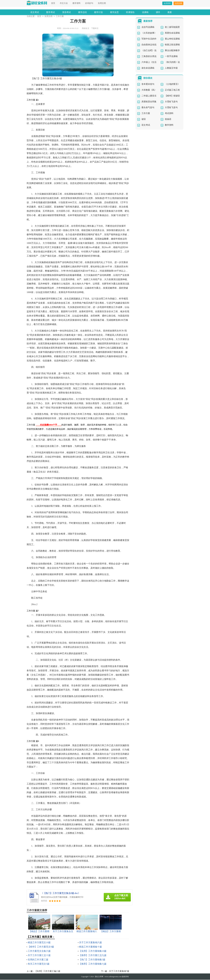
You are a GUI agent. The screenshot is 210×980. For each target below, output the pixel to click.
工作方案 (60, 17)
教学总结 (82, 12)
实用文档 (102, 3)
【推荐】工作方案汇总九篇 (93, 956)
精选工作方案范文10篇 (39, 943)
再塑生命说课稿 (172, 33)
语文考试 (35, 12)
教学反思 (114, 12)
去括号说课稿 (148, 27)
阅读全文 (86, 29)
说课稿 (145, 12)
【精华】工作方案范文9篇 (41, 947)
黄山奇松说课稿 (172, 39)
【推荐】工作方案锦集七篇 (93, 964)
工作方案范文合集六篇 (39, 951)
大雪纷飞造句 (171, 102)
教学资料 (77, 3)
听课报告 (130, 12)
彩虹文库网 (99, 977)
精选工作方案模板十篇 (90, 947)
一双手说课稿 (171, 57)
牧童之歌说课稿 (172, 45)
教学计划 (98, 12)
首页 (53, 3)
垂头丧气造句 (148, 108)
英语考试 (67, 12)
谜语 (144, 119)
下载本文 (95, 29)
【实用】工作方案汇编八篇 (47, 971)
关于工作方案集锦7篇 (119, 971)
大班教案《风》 (149, 90)
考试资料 (169, 114)
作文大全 (64, 3)
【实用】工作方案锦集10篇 (93, 951)
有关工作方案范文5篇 (39, 964)
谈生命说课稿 (148, 68)
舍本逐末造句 (148, 84)
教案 (170, 12)
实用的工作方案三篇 (38, 960)
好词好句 (89, 3)
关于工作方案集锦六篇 (90, 943)
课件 (158, 12)
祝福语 (168, 119)
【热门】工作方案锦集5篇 (92, 960)
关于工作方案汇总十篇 (39, 956)
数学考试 (51, 12)
